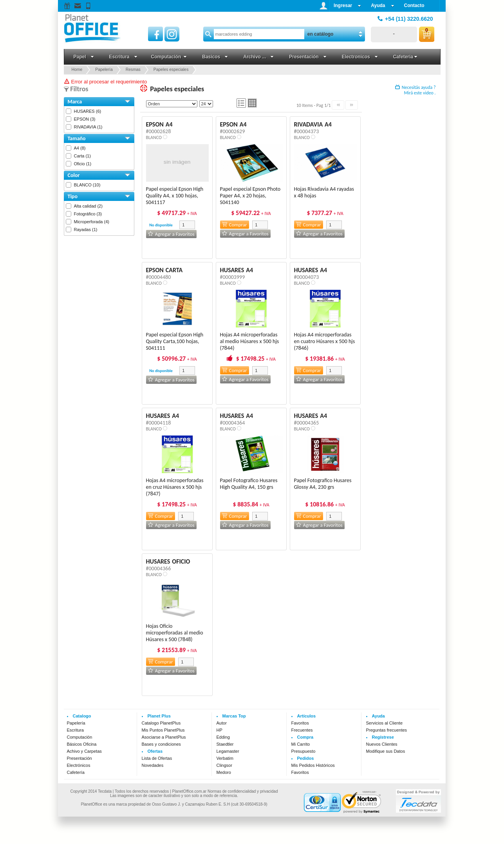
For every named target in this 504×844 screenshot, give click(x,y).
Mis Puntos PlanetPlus (163, 730)
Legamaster (228, 751)
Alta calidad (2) (88, 206)
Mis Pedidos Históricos (313, 765)
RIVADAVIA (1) (88, 127)
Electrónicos (79, 765)
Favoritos (300, 723)
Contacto (414, 5)
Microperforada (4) (92, 222)
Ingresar (347, 5)
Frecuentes (302, 730)
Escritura (75, 730)
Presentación (79, 758)
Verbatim (225, 758)
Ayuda (382, 5)
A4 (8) (80, 148)
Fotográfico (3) (88, 214)
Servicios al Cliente (385, 723)
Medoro (224, 772)
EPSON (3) (85, 119)
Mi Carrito (301, 744)
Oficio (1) (83, 164)
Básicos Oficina (82, 744)
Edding (223, 737)
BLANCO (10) (87, 185)
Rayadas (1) (86, 230)
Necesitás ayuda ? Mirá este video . (415, 90)
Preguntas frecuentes (387, 730)
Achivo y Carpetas (84, 751)
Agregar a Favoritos (171, 234)
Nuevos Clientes (382, 744)
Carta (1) (82, 156)
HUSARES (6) (88, 111)
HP (219, 730)
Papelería (76, 723)
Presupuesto (303, 751)
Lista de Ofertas (157, 758)
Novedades (153, 765)
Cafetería (76, 772)
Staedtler (225, 744)
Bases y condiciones (161, 744)
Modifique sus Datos (386, 751)
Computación (80, 737)
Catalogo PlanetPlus (161, 723)
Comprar (235, 225)
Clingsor (224, 765)
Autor (222, 723)
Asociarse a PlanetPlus (164, 737)
